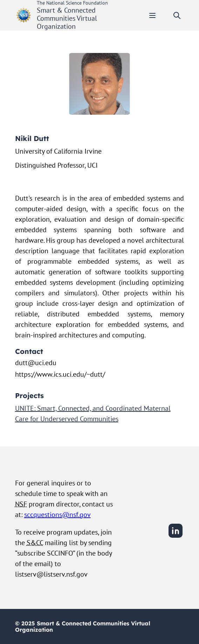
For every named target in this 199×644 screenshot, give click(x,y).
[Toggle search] (177, 15)
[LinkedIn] (176, 537)
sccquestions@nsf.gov (57, 515)
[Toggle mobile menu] (152, 15)
